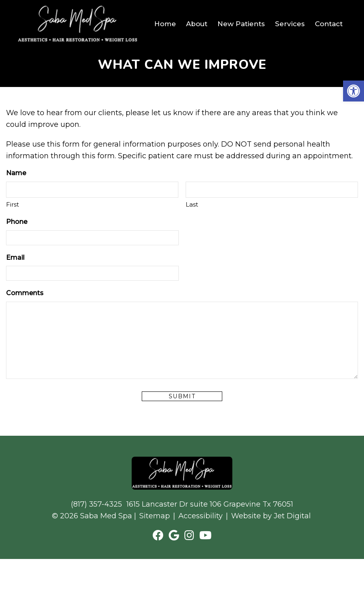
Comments (25, 293)
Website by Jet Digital (271, 516)
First (12, 204)
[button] (354, 91)
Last (192, 204)
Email (15, 258)
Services (290, 24)
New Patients (241, 24)
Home (165, 24)
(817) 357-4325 (96, 504)
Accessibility (201, 516)
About (197, 24)
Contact (329, 24)
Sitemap (155, 516)
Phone (17, 222)
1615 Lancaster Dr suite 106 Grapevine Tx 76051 (210, 504)
